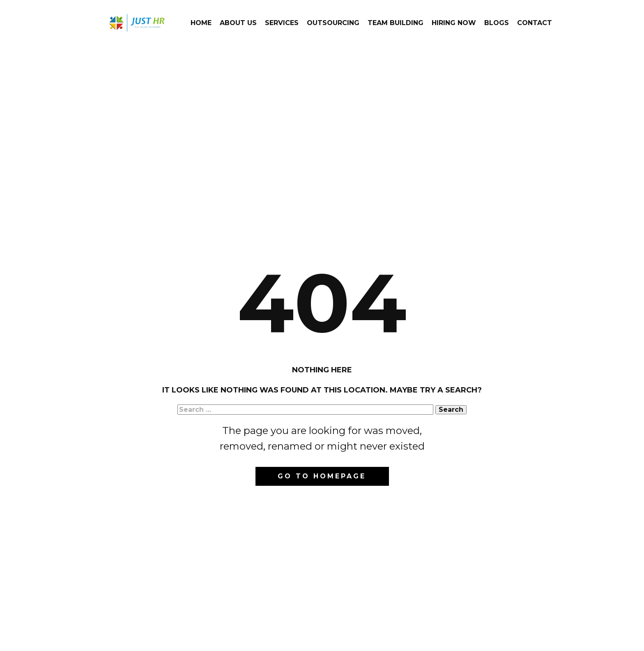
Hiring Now (454, 23)
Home (201, 23)
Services (282, 23)
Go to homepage (322, 476)
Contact (535, 23)
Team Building (396, 23)
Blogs (497, 23)
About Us (238, 23)
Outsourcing (333, 23)
